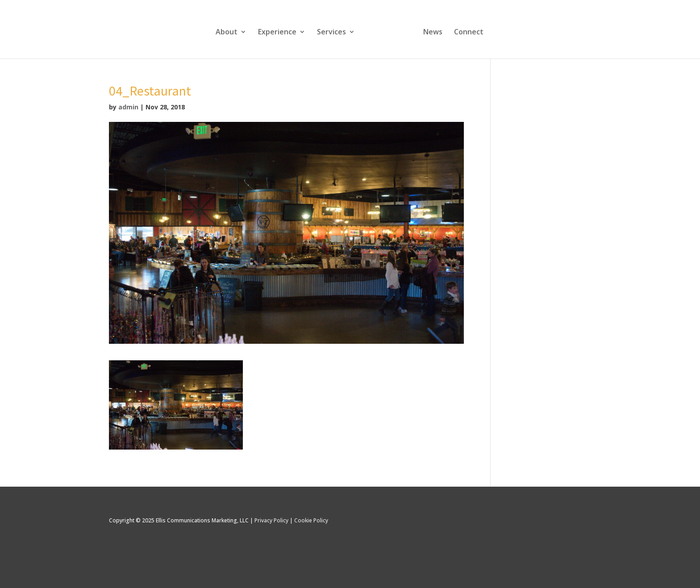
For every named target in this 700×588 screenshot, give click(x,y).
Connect (469, 33)
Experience (277, 33)
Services (331, 33)
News (433, 33)
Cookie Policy (311, 520)
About (227, 33)
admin (128, 107)
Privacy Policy (271, 520)
